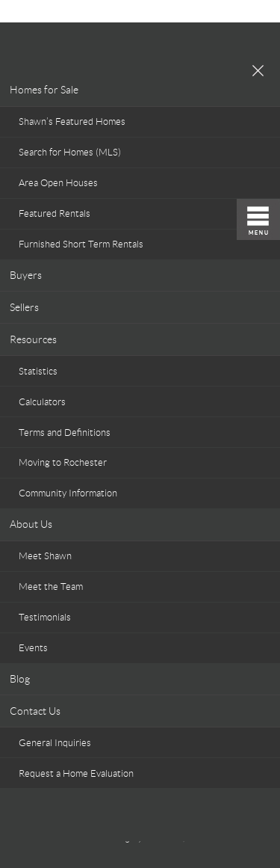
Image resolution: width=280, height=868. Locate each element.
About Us (31, 524)
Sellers (24, 307)
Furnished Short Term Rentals (81, 244)
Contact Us (35, 711)
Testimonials (45, 617)
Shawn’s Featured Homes (72, 121)
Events (33, 648)
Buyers (26, 275)
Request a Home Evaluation (76, 773)
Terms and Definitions (65, 433)
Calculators (42, 402)
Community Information (68, 493)
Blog (20, 679)
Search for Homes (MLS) (70, 152)
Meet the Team (51, 587)
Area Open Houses (58, 183)
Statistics (38, 371)
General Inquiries (55, 743)
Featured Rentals (55, 213)
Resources (33, 339)
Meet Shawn (45, 556)
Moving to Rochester (63, 462)
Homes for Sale (44, 90)
